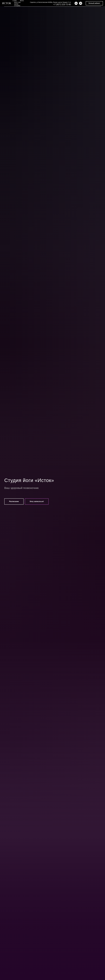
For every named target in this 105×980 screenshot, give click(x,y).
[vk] (76, 3)
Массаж (17, 2)
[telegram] (81, 3)
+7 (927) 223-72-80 (62, 4)
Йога (22, 1)
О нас (15, 1)
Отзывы (17, 6)
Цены (16, 4)
